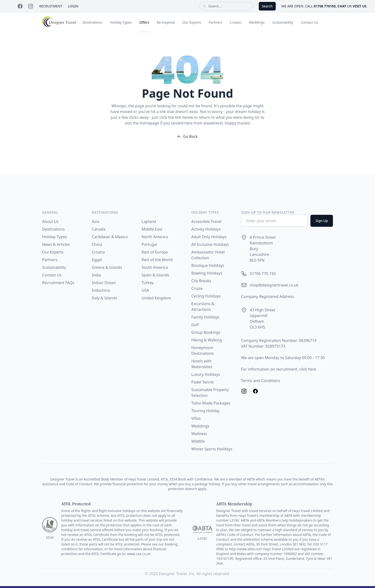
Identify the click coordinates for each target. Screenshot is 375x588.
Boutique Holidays (208, 265)
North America (155, 237)
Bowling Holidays (207, 273)
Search (267, 6)
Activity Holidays (206, 229)
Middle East (152, 229)
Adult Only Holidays (209, 237)
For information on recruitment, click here (279, 369)
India (96, 275)
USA (145, 290)
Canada (99, 229)
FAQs (70, 283)
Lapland (149, 221)
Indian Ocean (104, 283)
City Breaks (201, 281)
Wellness (199, 434)
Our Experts (192, 22)
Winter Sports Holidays (212, 449)
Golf (195, 325)
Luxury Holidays (206, 374)
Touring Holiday (206, 411)
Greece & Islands (107, 267)
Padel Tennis (203, 382)
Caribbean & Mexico (110, 237)
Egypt (97, 260)
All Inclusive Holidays (210, 244)
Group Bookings (206, 332)
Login (73, 6)
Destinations (92, 22)
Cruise (197, 288)
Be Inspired (166, 22)
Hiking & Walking (207, 340)
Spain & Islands (155, 275)
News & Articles (56, 244)
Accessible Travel (206, 221)
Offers (144, 22)
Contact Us (309, 22)
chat (342, 6)
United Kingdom (156, 298)
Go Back (187, 136)
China (97, 244)
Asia (96, 221)
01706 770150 (325, 6)
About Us (50, 221)
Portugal (149, 244)
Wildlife (198, 441)
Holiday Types (121, 22)
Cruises (236, 22)
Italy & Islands (105, 298)
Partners (215, 22)
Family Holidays (205, 317)
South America (155, 267)
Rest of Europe (155, 252)
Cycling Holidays (206, 296)
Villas (196, 418)
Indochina (101, 290)
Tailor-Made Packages (211, 403)
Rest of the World (157, 260)
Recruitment (51, 6)
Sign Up (322, 221)
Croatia (98, 252)
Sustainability (283, 22)
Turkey (148, 283)
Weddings (257, 22)
